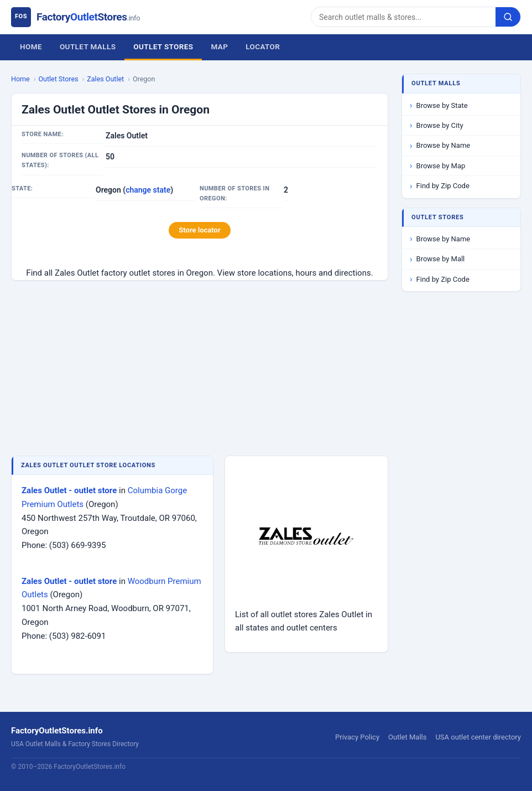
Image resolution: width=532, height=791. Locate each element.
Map (219, 46)
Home (31, 46)
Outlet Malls (88, 46)
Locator (263, 46)
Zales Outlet (105, 79)
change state (148, 190)
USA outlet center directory (478, 737)
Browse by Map (441, 166)
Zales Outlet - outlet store (69, 490)
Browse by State (442, 105)
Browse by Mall (441, 259)
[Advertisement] (200, 369)
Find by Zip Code (443, 186)
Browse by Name (444, 145)
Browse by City (440, 125)
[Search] (403, 17)
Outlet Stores (163, 46)
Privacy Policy (357, 737)
